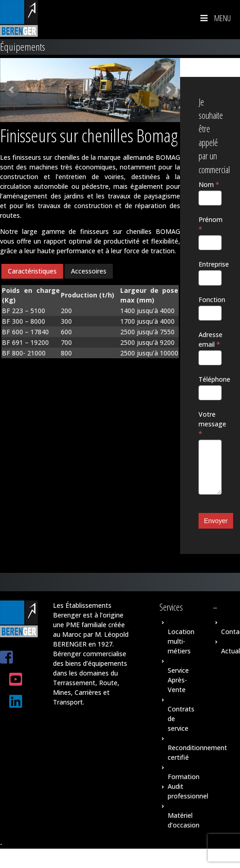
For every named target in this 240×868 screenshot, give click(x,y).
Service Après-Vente (178, 680)
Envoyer (216, 521)
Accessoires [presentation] (89, 271)
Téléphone (210, 379)
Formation (184, 777)
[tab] (32, 271)
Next (168, 90)
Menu (215, 18)
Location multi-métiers (181, 641)
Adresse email (210, 339)
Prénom (210, 224)
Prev (12, 90)
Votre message (210, 424)
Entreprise (210, 264)
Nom (209, 184)
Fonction (210, 300)
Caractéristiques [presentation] (32, 271)
